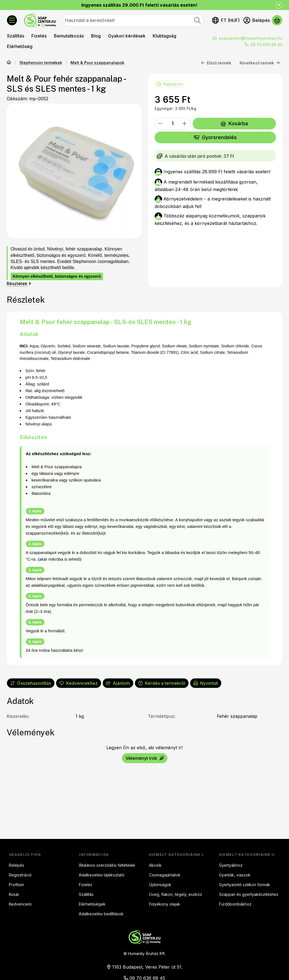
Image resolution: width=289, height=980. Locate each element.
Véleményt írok (145, 758)
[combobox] (133, 20)
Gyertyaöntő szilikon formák (245, 885)
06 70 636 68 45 (266, 45)
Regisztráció (20, 875)
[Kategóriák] (12, 20)
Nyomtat (206, 683)
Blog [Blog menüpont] (96, 36)
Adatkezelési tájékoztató (102, 875)
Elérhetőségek (92, 904)
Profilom (16, 885)
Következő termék (260, 63)
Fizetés (86, 885)
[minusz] (160, 124)
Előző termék (216, 63)
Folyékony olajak (165, 904)
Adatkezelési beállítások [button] (101, 914)
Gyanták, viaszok (235, 875)
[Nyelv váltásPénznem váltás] (226, 20)
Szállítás (86, 894)
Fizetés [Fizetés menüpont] (39, 36)
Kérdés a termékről (162, 683)
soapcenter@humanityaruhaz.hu (250, 38)
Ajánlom (118, 683)
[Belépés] (257, 20)
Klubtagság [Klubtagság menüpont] (164, 36)
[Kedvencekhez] (79, 683)
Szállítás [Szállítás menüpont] (16, 36)
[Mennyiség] (173, 124)
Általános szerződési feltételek (107, 865)
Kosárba (234, 123)
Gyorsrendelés (215, 137)
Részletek (19, 284)
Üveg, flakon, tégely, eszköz (176, 894)
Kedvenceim (20, 904)
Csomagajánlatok (165, 875)
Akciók (155, 865)
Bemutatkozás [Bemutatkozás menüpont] (69, 36)
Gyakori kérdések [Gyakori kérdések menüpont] (127, 36)
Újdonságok (160, 885)
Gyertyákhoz (231, 865)
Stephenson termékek (41, 63)
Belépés (17, 865)
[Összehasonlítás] (31, 683)
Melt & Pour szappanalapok (97, 63)
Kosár (14, 894)
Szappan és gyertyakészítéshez (249, 894)
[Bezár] (279, 5)
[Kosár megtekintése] (277, 20)
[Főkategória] (9, 63)
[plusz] (185, 124)
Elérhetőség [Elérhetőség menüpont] (20, 46)
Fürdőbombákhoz (235, 904)
